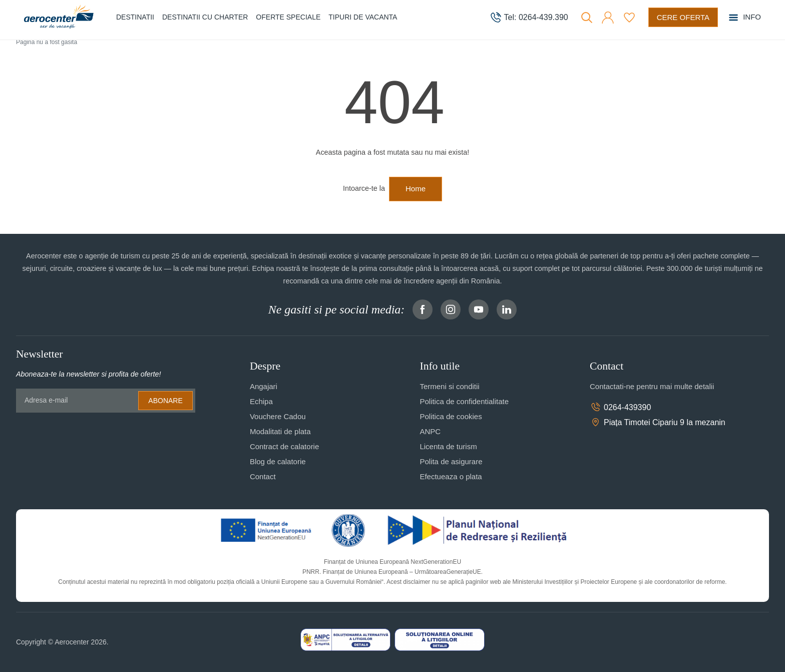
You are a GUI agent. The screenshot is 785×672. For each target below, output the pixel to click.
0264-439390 (620, 407)
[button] (608, 18)
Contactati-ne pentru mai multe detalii (652, 386)
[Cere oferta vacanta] (683, 17)
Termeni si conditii (449, 386)
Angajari (264, 386)
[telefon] (529, 18)
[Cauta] (587, 18)
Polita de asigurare (451, 461)
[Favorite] (629, 18)
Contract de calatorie (284, 446)
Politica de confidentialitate (464, 401)
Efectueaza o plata (451, 476)
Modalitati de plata (280, 431)
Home (416, 189)
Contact (263, 476)
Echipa (261, 401)
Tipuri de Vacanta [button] (363, 17)
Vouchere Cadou (278, 416)
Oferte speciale (288, 17)
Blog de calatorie (278, 461)
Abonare (165, 401)
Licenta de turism (448, 446)
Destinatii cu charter (205, 17)
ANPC (430, 431)
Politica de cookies (451, 416)
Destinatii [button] (135, 17)
